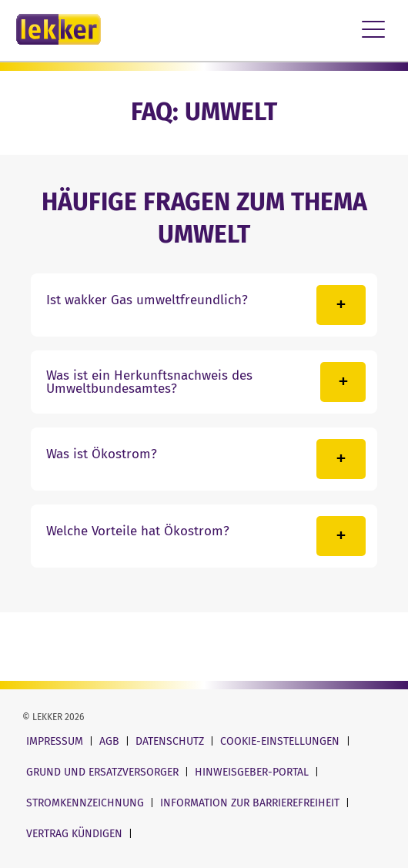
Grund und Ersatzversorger (104, 772)
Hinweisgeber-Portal (253, 772)
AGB (111, 741)
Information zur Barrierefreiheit (251, 803)
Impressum (56, 741)
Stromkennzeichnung (87, 803)
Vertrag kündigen (76, 834)
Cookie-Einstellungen (281, 741)
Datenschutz (171, 741)
